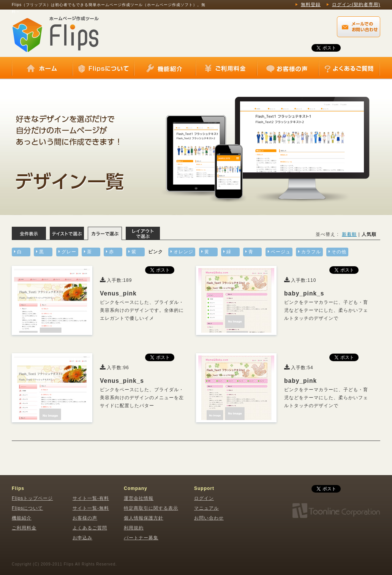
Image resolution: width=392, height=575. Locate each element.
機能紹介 (165, 68)
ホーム (42, 68)
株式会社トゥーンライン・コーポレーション (336, 511)
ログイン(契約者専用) (356, 5)
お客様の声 (288, 68)
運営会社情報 (139, 498)
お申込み (82, 538)
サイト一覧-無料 (91, 508)
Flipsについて (103, 68)
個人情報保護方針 (144, 518)
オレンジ (183, 252)
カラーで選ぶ (105, 233)
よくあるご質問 (349, 68)
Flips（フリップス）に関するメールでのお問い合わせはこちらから (359, 27)
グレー (69, 252)
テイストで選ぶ (67, 233)
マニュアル (206, 508)
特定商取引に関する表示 (151, 508)
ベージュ (281, 252)
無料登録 (311, 5)
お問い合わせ (209, 518)
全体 (29, 233)
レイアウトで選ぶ (143, 233)
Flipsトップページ (32, 498)
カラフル (311, 252)
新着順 (349, 234)
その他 (339, 252)
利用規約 (134, 528)
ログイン (204, 498)
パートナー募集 (141, 538)
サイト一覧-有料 (91, 498)
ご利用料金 (226, 68)
